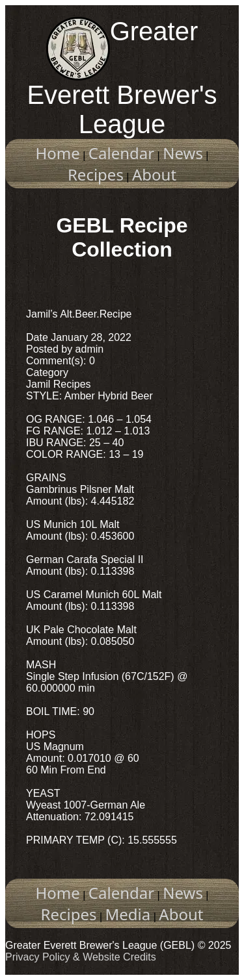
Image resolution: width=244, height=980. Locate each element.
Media (128, 914)
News (183, 153)
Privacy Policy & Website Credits (81, 957)
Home (58, 153)
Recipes (96, 174)
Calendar (121, 153)
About (154, 174)
